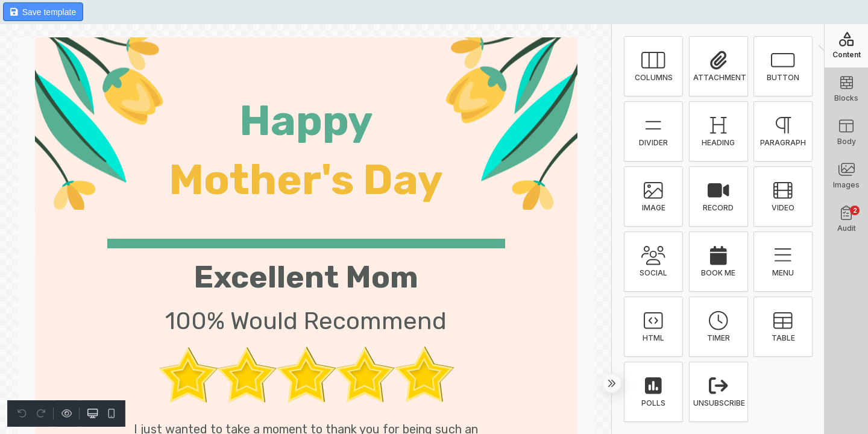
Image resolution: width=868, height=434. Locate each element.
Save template (43, 12)
